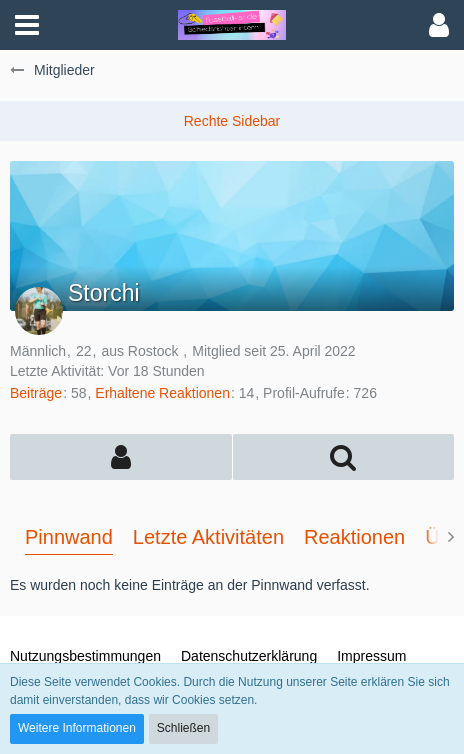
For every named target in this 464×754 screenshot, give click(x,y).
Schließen (183, 728)
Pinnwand (69, 537)
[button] (27, 25)
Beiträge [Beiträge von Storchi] (36, 393)
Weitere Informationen (77, 728)
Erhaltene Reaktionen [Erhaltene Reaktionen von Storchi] (162, 393)
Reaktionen (354, 537)
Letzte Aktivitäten (208, 537)
